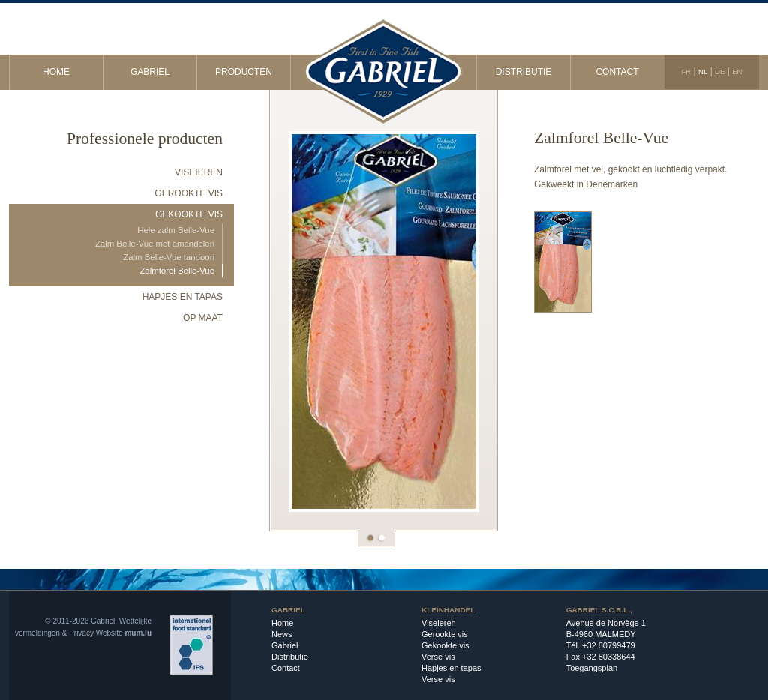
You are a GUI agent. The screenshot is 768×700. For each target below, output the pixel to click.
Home (56, 72)
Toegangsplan (592, 668)
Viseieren (199, 172)
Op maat (203, 318)
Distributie (524, 72)
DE (720, 72)
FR (686, 72)
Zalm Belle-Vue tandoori (169, 257)
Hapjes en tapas (183, 297)
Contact (617, 72)
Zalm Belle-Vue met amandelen (155, 244)
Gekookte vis (189, 214)
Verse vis (438, 657)
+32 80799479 (609, 645)
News (282, 634)
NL (703, 72)
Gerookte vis (189, 193)
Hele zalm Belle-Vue (176, 230)
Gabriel (150, 72)
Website (109, 633)
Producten (244, 72)
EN (737, 72)
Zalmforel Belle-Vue (177, 271)
